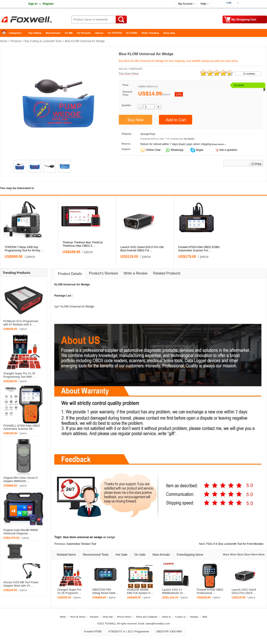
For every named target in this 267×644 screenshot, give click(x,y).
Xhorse (99, 33)
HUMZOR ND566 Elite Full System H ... (140, 591)
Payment (94, 617)
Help (203, 4)
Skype (199, 150)
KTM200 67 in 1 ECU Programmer (129, 632)
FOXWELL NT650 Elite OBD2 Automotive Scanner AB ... (22, 427)
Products (16, 41)
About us (166, 617)
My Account (185, 4)
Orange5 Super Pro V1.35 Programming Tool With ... (19, 375)
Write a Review (136, 273)
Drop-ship (169, 33)
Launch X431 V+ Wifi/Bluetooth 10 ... (174, 591)
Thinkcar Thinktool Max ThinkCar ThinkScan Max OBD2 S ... (83, 244)
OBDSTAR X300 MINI (169, 632)
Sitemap (194, 617)
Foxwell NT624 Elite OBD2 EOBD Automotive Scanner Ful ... (199, 249)
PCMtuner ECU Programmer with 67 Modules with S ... (21, 323)
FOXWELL (111, 624)
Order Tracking (150, 33)
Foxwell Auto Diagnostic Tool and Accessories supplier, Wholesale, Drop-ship (36, 20)
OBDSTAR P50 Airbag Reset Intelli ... (105, 591)
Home (6, 33)
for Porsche (84, 33)
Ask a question (228, 150)
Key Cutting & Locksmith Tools (43, 41)
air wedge (109, 537)
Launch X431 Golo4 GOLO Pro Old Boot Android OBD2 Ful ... (142, 249)
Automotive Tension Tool (81, 544)
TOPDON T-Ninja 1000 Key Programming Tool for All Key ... (24, 249)
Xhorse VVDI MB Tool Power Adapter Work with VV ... (21, 584)
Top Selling (35, 33)
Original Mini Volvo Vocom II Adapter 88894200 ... (20, 479)
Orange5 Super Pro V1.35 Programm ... (69, 591)
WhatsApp (177, 150)
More (226, 555)
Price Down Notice (129, 73)
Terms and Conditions (147, 617)
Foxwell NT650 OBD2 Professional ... (210, 591)
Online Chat (153, 150)
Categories (15, 33)
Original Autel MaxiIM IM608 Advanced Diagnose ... (21, 532)
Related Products (167, 273)
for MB (69, 33)
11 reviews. (249, 74)
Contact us (180, 617)
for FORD (132, 33)
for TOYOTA (115, 33)
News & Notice (78, 617)
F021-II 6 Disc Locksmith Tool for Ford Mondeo (235, 544)
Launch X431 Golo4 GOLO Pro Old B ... (244, 591)
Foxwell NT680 (93, 632)
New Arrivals (53, 33)
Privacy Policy (124, 617)
